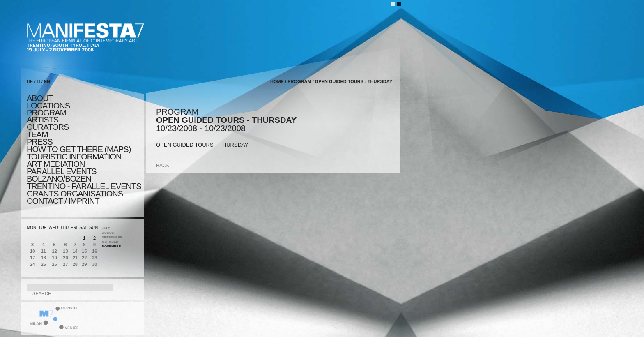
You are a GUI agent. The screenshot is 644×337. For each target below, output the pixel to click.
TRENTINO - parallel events (84, 186)
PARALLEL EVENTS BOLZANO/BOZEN (62, 175)
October (110, 242)
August (109, 233)
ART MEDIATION (56, 164)
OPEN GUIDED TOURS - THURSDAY (354, 81)
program (46, 113)
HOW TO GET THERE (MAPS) (79, 149)
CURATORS (48, 127)
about (40, 98)
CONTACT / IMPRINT (63, 201)
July (106, 228)
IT (39, 81)
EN (47, 81)
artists (43, 120)
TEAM (37, 134)
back (163, 166)
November (111, 246)
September (112, 237)
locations (48, 106)
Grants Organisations (75, 194)
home (277, 81)
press (40, 142)
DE (30, 81)
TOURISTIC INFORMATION (74, 157)
